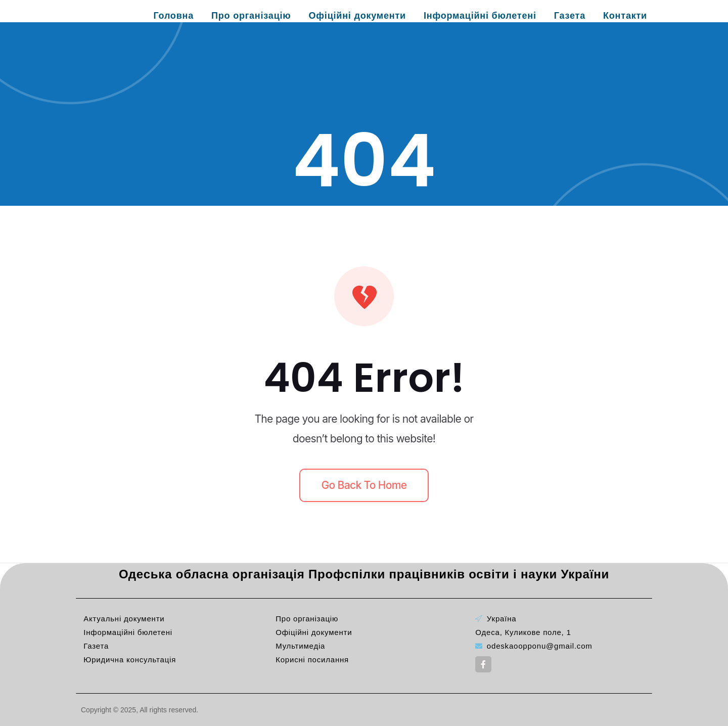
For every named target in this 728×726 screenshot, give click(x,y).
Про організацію (251, 16)
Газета (570, 16)
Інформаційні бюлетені (480, 16)
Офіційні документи (357, 16)
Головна (173, 16)
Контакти (625, 16)
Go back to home (364, 485)
